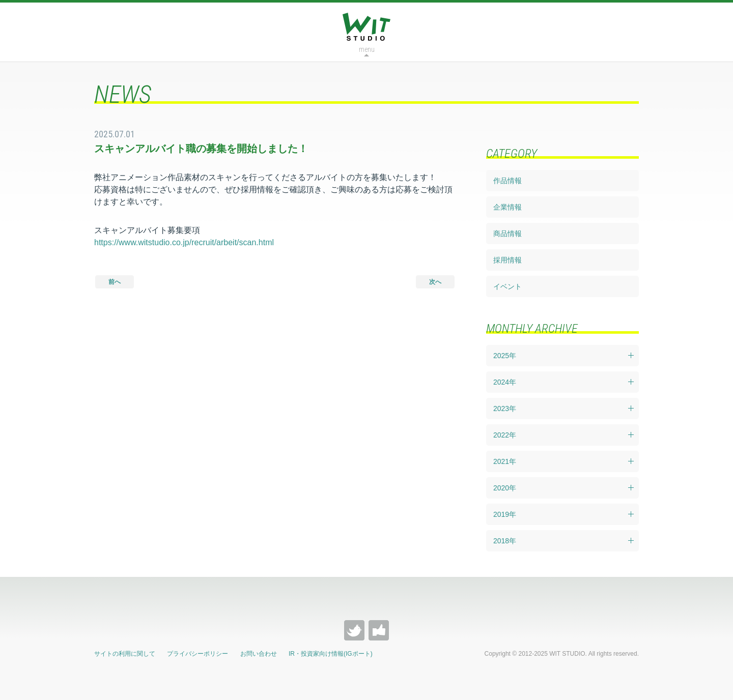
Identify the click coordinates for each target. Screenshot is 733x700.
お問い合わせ (259, 654)
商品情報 (508, 234)
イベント (508, 286)
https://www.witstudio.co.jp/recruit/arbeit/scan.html (184, 242)
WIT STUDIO (366, 27)
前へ (115, 282)
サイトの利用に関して (125, 654)
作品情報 (508, 181)
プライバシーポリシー (198, 654)
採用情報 (508, 260)
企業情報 (508, 207)
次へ (435, 282)
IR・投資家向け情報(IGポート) (331, 654)
